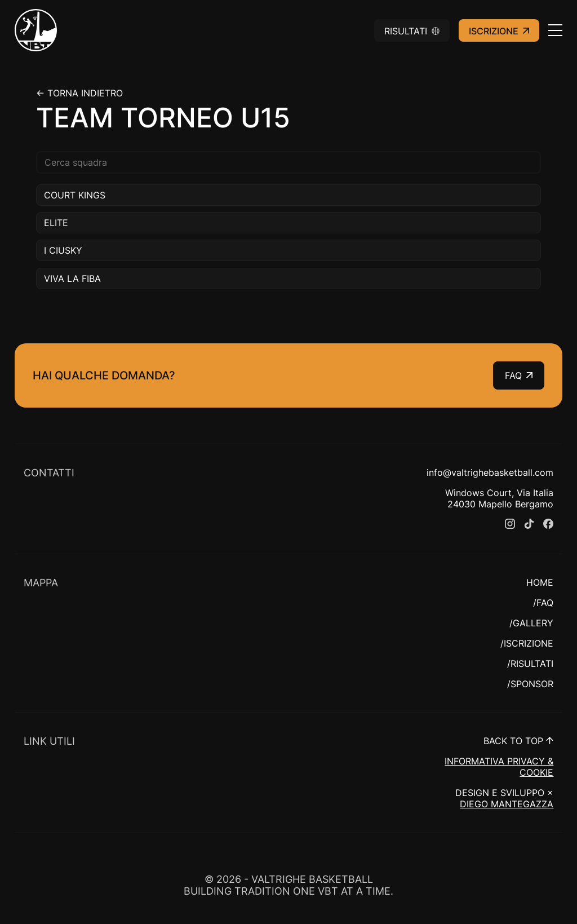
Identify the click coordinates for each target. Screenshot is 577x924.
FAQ (519, 375)
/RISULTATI (530, 664)
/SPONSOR (530, 684)
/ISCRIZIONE (527, 643)
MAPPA (41, 583)
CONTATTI (49, 473)
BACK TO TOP (518, 741)
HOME (540, 582)
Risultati (412, 31)
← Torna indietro (79, 93)
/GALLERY (531, 623)
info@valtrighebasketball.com (490, 472)
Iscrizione (499, 31)
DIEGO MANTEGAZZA (507, 804)
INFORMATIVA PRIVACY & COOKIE (499, 767)
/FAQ (543, 603)
